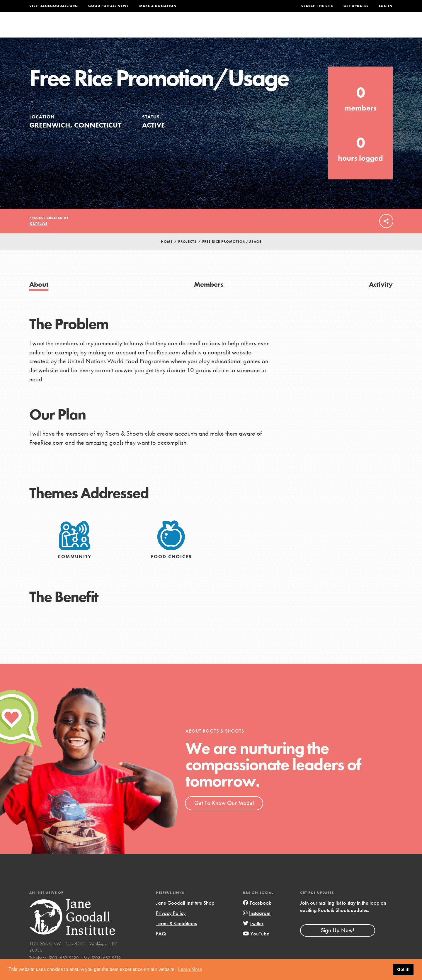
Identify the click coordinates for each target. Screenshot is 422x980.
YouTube (256, 945)
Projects (301, 28)
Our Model (262, 28)
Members (209, 296)
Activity (381, 296)
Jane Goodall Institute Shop (185, 914)
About (134, 28)
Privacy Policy (171, 925)
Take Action (373, 28)
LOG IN (386, 6)
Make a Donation (158, 6)
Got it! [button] (403, 969)
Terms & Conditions (176, 935)
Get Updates (356, 6)
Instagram (257, 925)
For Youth (168, 28)
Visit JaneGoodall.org (54, 6)
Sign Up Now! (338, 942)
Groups (334, 28)
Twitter (253, 935)
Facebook (257, 914)
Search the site (317, 6)
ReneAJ (39, 235)
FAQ (161, 945)
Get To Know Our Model (224, 815)
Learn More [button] (190, 969)
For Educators (215, 28)
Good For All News (109, 6)
